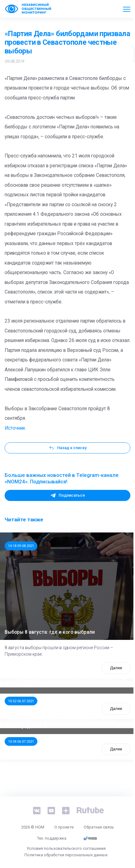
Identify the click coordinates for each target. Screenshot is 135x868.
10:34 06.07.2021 (21, 741)
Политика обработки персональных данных (66, 855)
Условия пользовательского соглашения (66, 848)
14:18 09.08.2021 (21, 546)
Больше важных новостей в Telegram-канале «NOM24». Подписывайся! (62, 478)
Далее (116, 668)
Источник (15, 428)
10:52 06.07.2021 (21, 701)
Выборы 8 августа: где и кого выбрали (50, 632)
